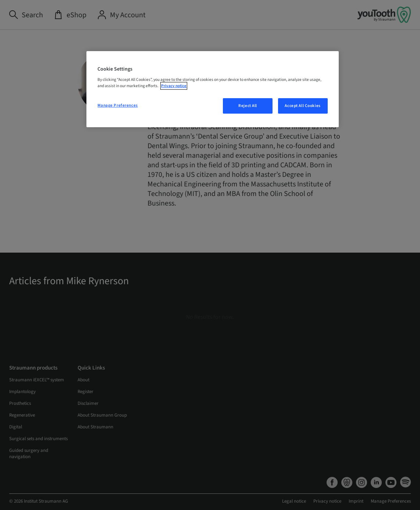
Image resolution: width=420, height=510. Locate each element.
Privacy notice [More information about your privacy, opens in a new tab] (174, 86)
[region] (212, 89)
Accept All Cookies (302, 106)
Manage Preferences (118, 105)
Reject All (248, 106)
